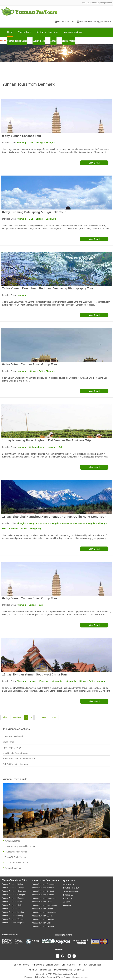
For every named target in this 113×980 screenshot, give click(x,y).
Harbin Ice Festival (21, 965)
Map (102, 3)
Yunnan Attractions (74, 32)
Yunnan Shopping (13, 868)
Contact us (95, 3)
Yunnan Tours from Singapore (43, 884)
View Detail (94, 163)
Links (70, 970)
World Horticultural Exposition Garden (20, 759)
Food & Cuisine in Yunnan (16, 863)
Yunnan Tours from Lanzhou (13, 912)
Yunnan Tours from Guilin (12, 905)
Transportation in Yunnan (16, 852)
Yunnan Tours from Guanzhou (14, 891)
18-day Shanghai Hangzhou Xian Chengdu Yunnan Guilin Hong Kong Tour (54, 517)
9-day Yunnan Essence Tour (22, 136)
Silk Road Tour (69, 965)
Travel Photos (68, 41)
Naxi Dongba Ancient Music (15, 753)
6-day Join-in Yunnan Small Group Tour (30, 598)
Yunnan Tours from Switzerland (44, 898)
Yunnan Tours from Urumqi (13, 916)
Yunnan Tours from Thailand (43, 891)
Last (54, 717)
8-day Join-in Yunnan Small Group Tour (30, 364)
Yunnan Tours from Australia (43, 895)
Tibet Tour (82, 965)
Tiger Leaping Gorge (12, 748)
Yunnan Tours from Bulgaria (43, 916)
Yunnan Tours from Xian (12, 909)
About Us (85, 3)
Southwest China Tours (47, 32)
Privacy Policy (59, 970)
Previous (17, 717)
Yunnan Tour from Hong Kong (14, 923)
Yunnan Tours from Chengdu (13, 895)
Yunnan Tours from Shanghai (14, 888)
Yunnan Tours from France (42, 902)
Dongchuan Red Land (13, 736)
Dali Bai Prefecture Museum (15, 764)
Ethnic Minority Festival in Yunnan (20, 846)
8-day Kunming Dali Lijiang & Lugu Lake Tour (34, 212)
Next (44, 717)
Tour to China (38, 965)
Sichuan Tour (95, 965)
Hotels (54, 41)
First (5, 717)
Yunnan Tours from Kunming (13, 898)
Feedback (109, 3)
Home (10, 32)
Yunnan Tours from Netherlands (44, 912)
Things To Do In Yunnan (16, 857)
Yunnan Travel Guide (17, 41)
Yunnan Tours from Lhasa (12, 902)
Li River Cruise (53, 965)
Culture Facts (39, 41)
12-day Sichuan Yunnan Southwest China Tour (35, 674)
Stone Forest (9, 742)
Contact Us (79, 970)
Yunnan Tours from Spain (42, 923)
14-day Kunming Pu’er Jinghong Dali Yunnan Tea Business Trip (46, 440)
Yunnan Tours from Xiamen (13, 919)
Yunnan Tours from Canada (42, 909)
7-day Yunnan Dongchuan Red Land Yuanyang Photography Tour (48, 288)
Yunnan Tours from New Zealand (45, 905)
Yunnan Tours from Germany (43, 919)
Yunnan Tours (25, 32)
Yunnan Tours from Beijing (13, 884)
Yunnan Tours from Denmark (43, 926)
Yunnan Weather (12, 841)
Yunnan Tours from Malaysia (43, 888)
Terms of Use (45, 970)
